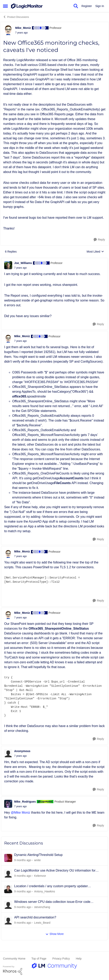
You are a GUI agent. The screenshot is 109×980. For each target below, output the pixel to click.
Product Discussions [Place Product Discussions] (16, 17)
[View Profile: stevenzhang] (8, 905)
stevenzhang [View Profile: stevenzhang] (42, 907)
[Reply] (99, 240)
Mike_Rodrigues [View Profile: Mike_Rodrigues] (25, 802)
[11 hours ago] (23, 860)
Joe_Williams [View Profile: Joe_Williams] (23, 263)
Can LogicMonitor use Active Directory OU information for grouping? (55, 871)
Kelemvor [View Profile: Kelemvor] (40, 876)
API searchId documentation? (35, 917)
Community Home (14, 959)
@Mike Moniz (20, 813)
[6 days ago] (23, 892)
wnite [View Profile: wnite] (37, 860)
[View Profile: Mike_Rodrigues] (8, 804)
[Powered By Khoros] (54, 970)
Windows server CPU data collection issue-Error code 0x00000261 (52, 902)
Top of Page (39, 959)
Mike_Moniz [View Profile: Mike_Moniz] (23, 28)
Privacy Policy (61, 959)
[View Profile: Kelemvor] (8, 874)
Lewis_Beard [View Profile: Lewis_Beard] (42, 922)
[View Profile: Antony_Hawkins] (8, 889)
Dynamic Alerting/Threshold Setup (38, 855)
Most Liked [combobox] (95, 252)
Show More (55, 934)
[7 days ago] (23, 923)
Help (79, 959)
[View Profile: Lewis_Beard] (8, 920)
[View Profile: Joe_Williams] (8, 265)
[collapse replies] (54, 260)
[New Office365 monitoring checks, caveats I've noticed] (20, 268)
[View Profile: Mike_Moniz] (8, 30)
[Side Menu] (5, 6)
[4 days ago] (23, 876)
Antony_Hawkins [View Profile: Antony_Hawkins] (45, 891)
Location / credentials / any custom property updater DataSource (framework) (51, 886)
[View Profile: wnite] (8, 858)
